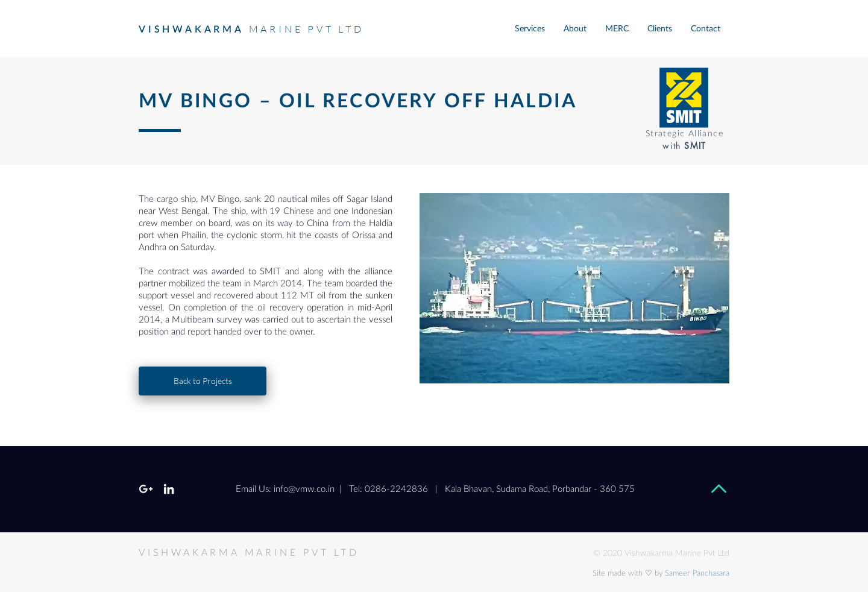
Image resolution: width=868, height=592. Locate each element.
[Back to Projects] (203, 381)
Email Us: (253, 489)
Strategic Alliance (684, 134)
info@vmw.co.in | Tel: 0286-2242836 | (356, 489)
